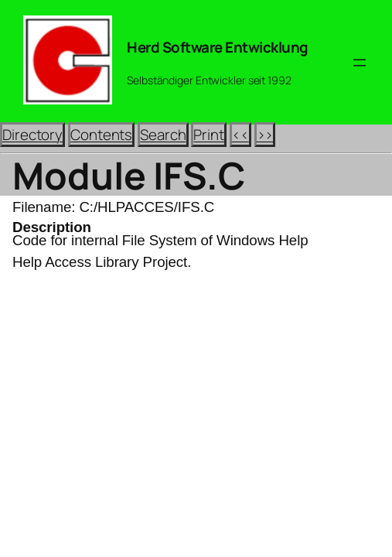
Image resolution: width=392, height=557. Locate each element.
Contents (101, 135)
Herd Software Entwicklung (218, 47)
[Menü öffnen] (360, 63)
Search (163, 135)
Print (209, 135)
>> (265, 135)
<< (240, 135)
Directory (32, 135)
